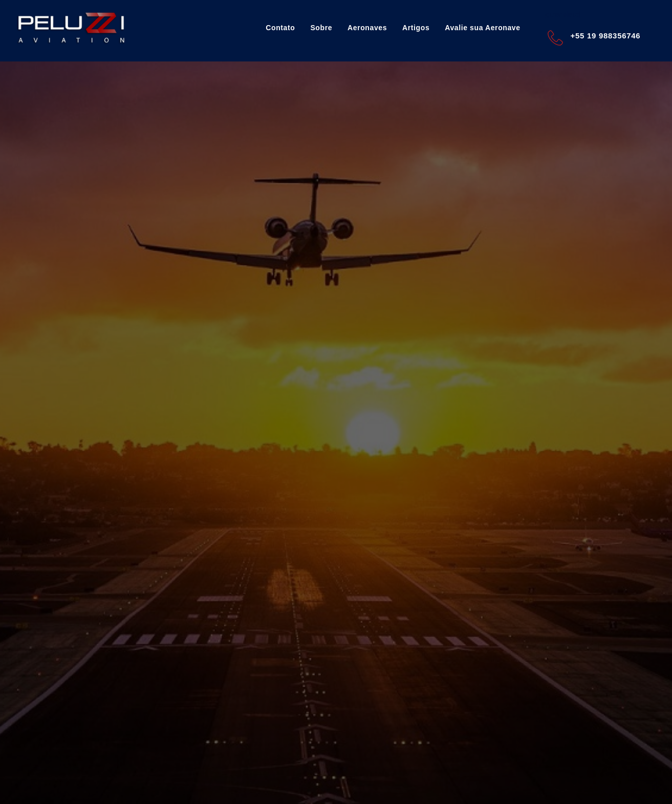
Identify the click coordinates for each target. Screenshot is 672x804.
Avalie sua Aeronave (482, 28)
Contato (280, 28)
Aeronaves (367, 28)
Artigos (416, 28)
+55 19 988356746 (606, 36)
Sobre (321, 28)
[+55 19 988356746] (555, 38)
